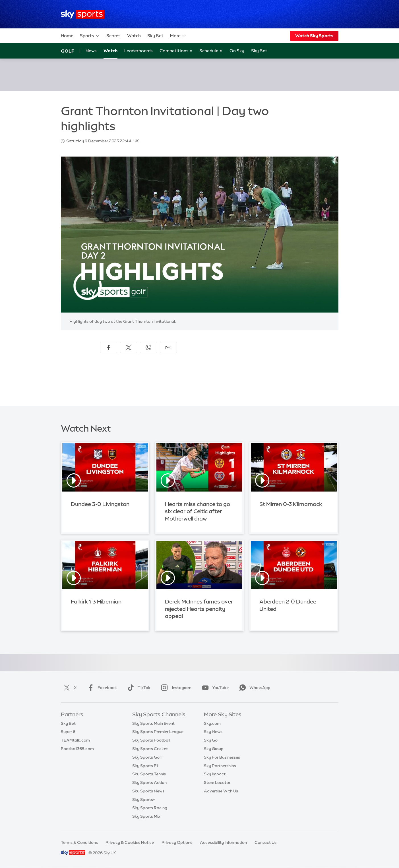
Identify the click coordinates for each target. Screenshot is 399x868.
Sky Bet (155, 36)
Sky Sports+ (144, 800)
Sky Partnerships (220, 766)
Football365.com (77, 749)
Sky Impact (215, 774)
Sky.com (212, 723)
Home (67, 36)
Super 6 (68, 732)
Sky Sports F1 (145, 766)
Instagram (175, 688)
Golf (68, 51)
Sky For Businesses (222, 757)
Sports (90, 36)
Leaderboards (138, 51)
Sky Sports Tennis (149, 774)
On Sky (237, 51)
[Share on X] (129, 347)
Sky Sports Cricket (150, 749)
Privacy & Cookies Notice (130, 842)
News (91, 51)
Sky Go (211, 740)
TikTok (138, 688)
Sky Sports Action (149, 782)
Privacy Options (177, 842)
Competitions (176, 51)
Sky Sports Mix (146, 816)
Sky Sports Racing (150, 808)
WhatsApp (254, 688)
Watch (134, 36)
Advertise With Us (221, 791)
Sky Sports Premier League (158, 732)
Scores (113, 36)
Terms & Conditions (79, 842)
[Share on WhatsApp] (148, 347)
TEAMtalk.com (75, 740)
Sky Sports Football (151, 740)
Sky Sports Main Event (153, 723)
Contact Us (265, 842)
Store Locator (217, 782)
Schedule (211, 51)
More (178, 36)
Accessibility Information (223, 842)
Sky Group (214, 749)
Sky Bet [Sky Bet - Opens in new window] (259, 51)
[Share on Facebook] (109, 347)
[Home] (83, 14)
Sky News (213, 732)
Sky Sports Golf (147, 757)
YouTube (214, 688)
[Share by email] (168, 347)
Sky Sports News (148, 791)
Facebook (101, 688)
